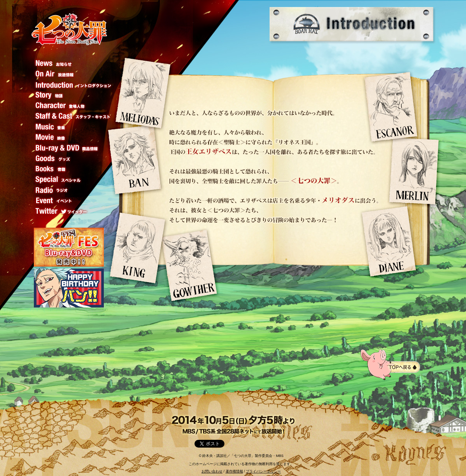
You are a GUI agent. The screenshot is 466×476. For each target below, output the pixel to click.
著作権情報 (234, 471)
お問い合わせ (212, 471)
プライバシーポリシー (263, 471)
